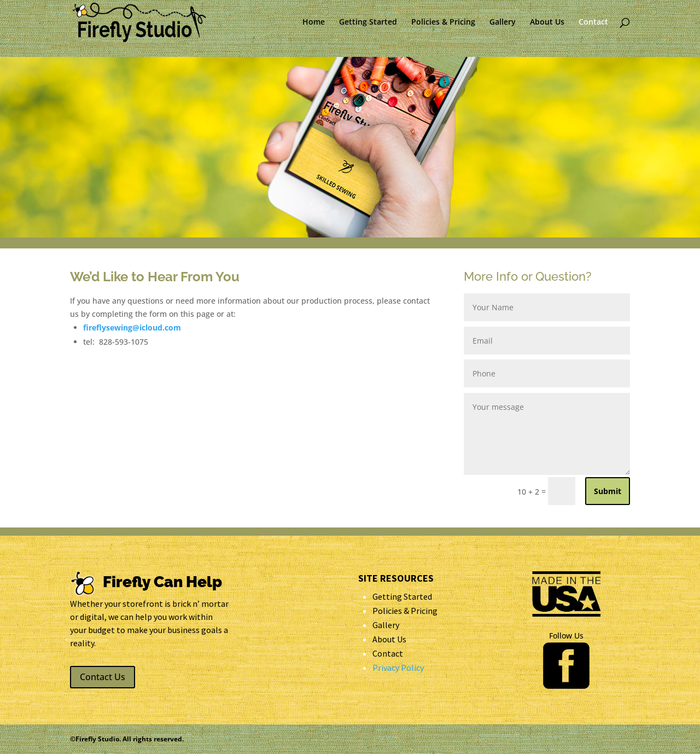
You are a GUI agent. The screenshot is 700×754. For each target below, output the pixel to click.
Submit (608, 491)
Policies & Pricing (443, 22)
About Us (547, 22)
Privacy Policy (398, 668)
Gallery (503, 22)
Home (314, 22)
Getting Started (368, 22)
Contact (593, 22)
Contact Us (103, 677)
